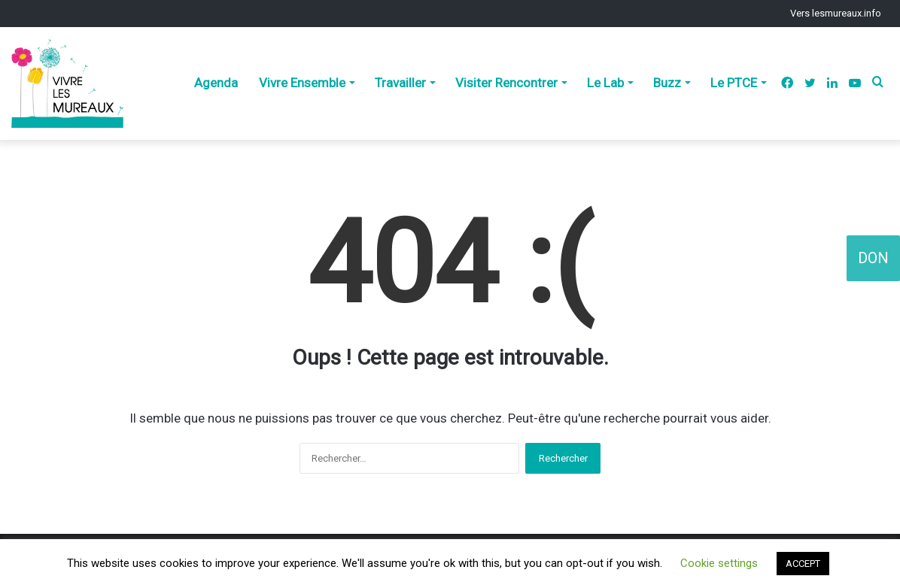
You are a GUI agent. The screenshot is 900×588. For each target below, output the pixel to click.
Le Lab (605, 83)
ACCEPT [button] (803, 564)
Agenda (216, 83)
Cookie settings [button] (719, 563)
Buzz (667, 83)
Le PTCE (734, 83)
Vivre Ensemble (302, 83)
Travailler (400, 83)
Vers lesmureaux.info (836, 13)
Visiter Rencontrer (506, 83)
